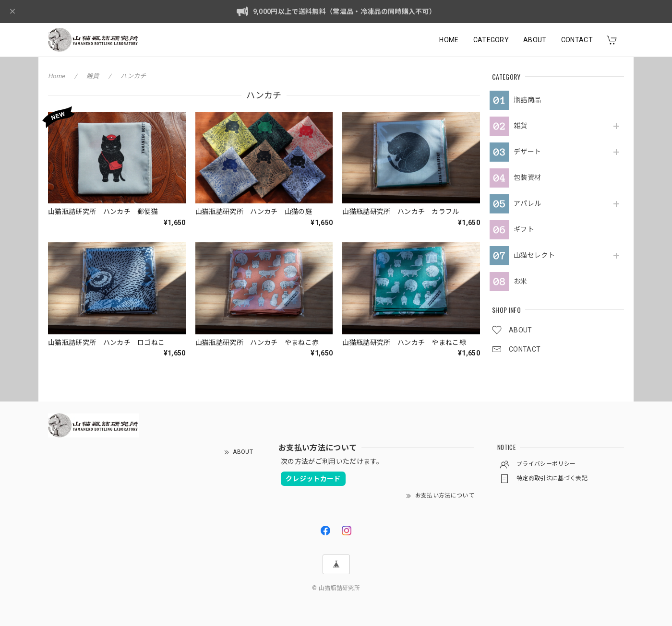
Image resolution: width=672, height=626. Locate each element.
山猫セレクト (534, 255)
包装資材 (527, 177)
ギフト (524, 229)
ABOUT (535, 40)
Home (56, 76)
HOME (449, 40)
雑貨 (521, 126)
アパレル (527, 203)
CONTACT (577, 40)
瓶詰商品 (527, 100)
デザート (527, 152)
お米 (521, 281)
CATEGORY (491, 40)
